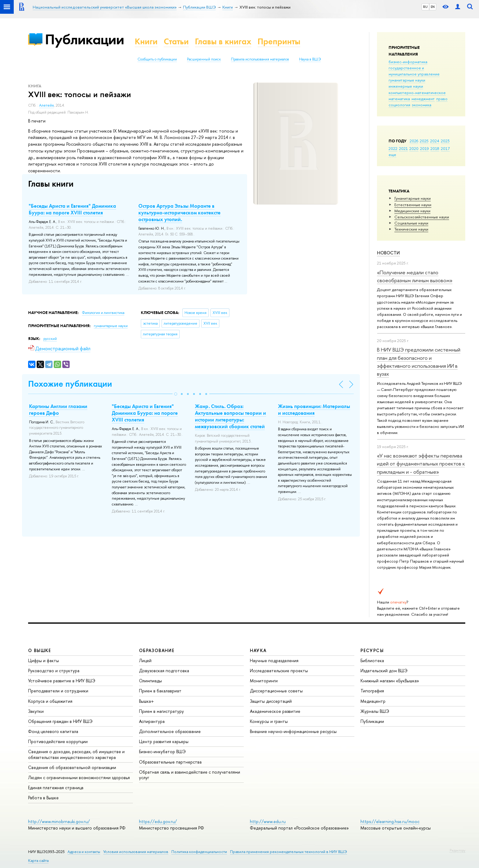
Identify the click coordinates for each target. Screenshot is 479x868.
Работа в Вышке (43, 798)
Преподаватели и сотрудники (58, 691)
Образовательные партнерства (170, 762)
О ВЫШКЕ (40, 650)
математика (399, 99)
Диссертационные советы (276, 691)
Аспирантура (152, 721)
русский (50, 339)
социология (399, 105)
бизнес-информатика (408, 62)
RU (425, 7)
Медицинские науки (412, 211)
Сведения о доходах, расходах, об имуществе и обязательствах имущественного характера (76, 754)
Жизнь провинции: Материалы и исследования (314, 410)
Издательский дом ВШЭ (384, 671)
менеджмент (423, 99)
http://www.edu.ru (268, 821)
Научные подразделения (274, 660)
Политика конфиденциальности (199, 852)
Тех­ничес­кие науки (411, 229)
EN (433, 7)
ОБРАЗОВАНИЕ (157, 650)
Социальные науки (411, 223)
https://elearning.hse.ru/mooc (390, 821)
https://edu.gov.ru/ (158, 821)
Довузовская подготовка (164, 671)
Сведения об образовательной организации (72, 767)
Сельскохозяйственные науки (422, 217)
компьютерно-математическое (417, 93)
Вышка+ (146, 701)
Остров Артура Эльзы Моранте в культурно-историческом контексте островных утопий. (179, 213)
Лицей (145, 660)
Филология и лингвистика (103, 313)
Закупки (36, 711)
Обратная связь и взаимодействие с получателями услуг (190, 775)
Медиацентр (373, 701)
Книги (146, 41)
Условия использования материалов (136, 852)
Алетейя (46, 105)
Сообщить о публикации (157, 59)
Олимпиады (150, 681)
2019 (424, 148)
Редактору (457, 850)
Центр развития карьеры (164, 741)
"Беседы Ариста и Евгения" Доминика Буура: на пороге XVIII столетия (72, 209)
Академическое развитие (275, 711)
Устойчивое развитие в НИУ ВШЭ (62, 681)
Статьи (176, 41)
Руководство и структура (54, 671)
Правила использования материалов (260, 59)
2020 (414, 148)
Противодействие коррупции (58, 741)
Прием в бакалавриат (160, 691)
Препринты (279, 41)
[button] (176, 394)
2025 (424, 141)
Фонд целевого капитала (53, 731)
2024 (435, 141)
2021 (403, 148)
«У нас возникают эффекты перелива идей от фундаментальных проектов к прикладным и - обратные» (421, 464)
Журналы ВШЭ (375, 711)
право (442, 99)
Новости (388, 253)
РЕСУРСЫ (372, 650)
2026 (414, 141)
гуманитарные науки (407, 80)
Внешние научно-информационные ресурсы (293, 731)
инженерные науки (406, 86)
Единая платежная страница (56, 788)
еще (392, 155)
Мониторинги (264, 681)
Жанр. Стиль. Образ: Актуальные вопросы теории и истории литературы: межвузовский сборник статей (230, 416)
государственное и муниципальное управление (414, 71)
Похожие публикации (70, 384)
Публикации (84, 39)
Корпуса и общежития (50, 701)
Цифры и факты (44, 660)
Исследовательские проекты (279, 671)
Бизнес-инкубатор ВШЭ (162, 751)
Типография (372, 691)
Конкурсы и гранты (269, 721)
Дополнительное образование (170, 731)
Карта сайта (38, 861)
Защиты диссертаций (271, 701)
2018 (435, 148)
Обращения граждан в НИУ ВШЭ (60, 721)
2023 (445, 141)
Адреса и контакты (84, 852)
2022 (393, 148)
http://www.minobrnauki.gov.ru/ (59, 821)
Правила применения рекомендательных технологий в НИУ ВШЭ (289, 852)
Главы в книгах (223, 41)
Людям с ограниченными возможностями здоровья (79, 777)
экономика (422, 105)
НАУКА (258, 650)
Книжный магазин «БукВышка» (390, 681)
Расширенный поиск (204, 59)
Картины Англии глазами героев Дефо (58, 410)
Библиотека (372, 660)
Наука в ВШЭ (310, 59)
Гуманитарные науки (413, 198)
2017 (445, 148)
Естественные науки (413, 205)
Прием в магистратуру (161, 711)
